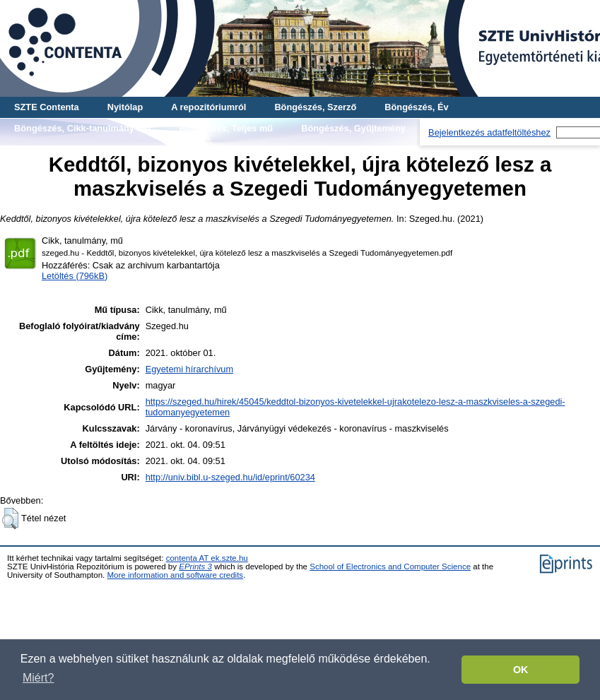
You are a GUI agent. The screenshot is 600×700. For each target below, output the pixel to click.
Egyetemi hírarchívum (189, 369)
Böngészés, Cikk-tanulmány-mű (82, 128)
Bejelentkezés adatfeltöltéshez (489, 132)
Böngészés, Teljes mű (226, 128)
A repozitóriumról (208, 107)
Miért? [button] (38, 678)
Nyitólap (125, 107)
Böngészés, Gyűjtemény (353, 128)
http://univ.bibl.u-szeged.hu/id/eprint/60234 (230, 477)
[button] (10, 518)
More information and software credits (175, 575)
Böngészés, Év (416, 107)
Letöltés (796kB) (75, 276)
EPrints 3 (195, 566)
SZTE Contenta (47, 107)
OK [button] (521, 670)
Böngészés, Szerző (315, 107)
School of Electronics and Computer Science (390, 566)
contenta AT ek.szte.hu (207, 558)
